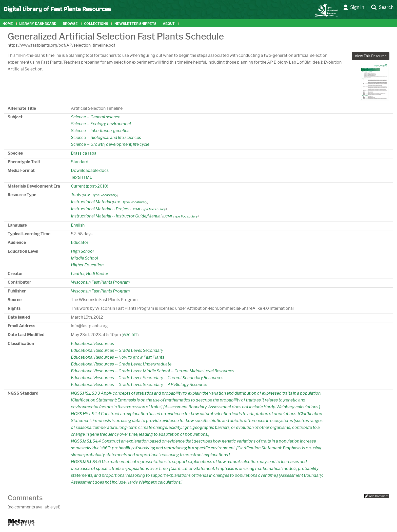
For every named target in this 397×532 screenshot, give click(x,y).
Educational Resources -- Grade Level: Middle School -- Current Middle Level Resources (153, 371)
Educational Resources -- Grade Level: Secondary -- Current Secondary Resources (147, 378)
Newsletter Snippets (135, 24)
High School (82, 251)
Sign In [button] (354, 7)
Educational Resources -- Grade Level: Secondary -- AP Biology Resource (139, 385)
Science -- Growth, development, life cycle (110, 144)
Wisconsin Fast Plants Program (100, 282)
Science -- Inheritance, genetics (100, 131)
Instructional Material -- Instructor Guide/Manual (116, 216)
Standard (80, 162)
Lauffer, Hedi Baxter (90, 274)
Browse (70, 24)
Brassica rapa (84, 153)
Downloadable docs (90, 170)
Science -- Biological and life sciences (106, 137)
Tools (76, 195)
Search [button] (382, 7)
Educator (80, 242)
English (78, 225)
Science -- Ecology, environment (101, 124)
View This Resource (371, 56)
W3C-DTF (130, 335)
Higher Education (87, 265)
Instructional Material (91, 202)
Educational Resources (92, 344)
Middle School (84, 258)
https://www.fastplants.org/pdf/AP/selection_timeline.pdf (61, 45)
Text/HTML (82, 177)
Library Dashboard (38, 24)
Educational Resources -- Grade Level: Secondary (117, 350)
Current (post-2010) (90, 186)
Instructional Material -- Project (100, 209)
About (169, 24)
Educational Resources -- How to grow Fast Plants (118, 357)
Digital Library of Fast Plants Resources (57, 9)
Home (8, 24)
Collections (96, 24)
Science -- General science (96, 117)
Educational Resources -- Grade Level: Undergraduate (121, 364)
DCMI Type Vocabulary (100, 195)
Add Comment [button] (377, 496)
